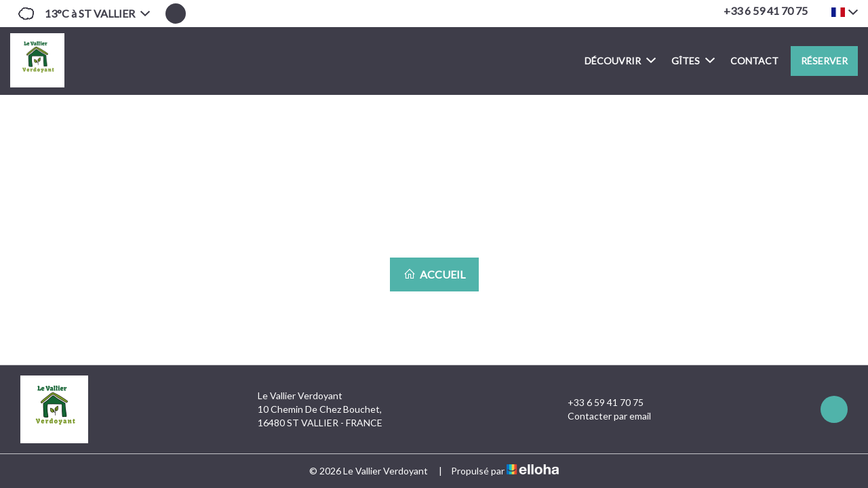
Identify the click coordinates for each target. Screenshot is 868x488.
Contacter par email (601, 416)
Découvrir (620, 60)
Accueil (434, 274)
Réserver (824, 61)
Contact (754, 61)
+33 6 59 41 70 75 (598, 403)
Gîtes (693, 60)
